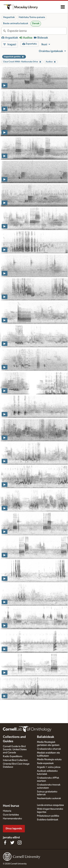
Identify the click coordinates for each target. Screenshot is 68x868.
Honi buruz (11, 806)
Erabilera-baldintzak (48, 820)
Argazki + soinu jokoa (49, 767)
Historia (7, 811)
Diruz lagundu (14, 828)
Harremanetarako (12, 819)
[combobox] (37, 31)
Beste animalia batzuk (16, 23)
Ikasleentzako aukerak (49, 798)
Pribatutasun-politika (48, 816)
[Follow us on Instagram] (20, 843)
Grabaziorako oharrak (49, 749)
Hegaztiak (9, 17)
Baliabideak (46, 737)
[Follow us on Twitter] (12, 843)
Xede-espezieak (45, 763)
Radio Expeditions (13, 756)
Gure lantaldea (11, 815)
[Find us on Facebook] (5, 843)
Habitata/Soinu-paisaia (32, 17)
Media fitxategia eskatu (49, 759)
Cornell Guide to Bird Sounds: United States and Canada (15, 749)
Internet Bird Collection (15, 760)
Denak (36, 23)
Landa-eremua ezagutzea (50, 805)
